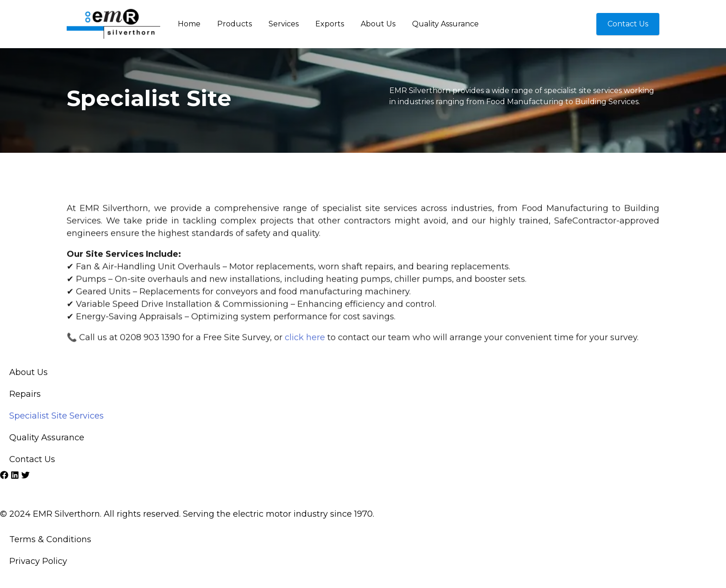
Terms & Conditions (50, 539)
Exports (330, 24)
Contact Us (32, 459)
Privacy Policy (38, 561)
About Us (378, 24)
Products (235, 24)
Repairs (25, 394)
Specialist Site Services (56, 416)
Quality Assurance (445, 24)
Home (189, 24)
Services (284, 24)
